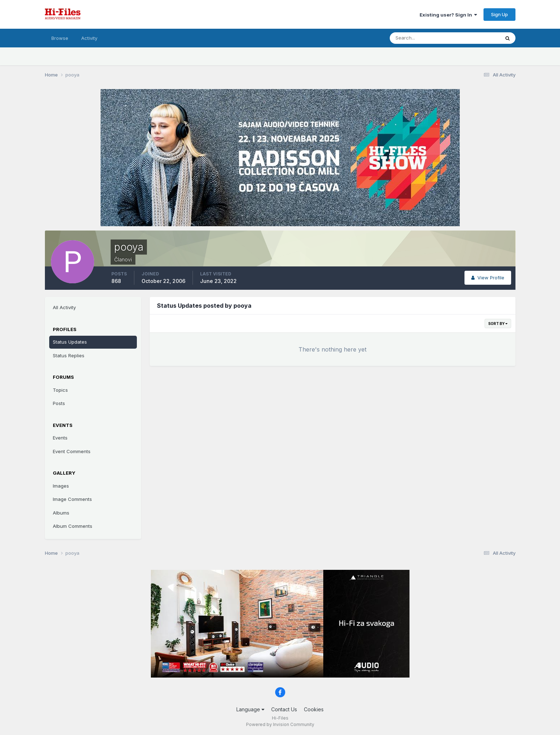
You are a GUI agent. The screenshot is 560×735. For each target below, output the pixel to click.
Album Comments (73, 526)
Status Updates (70, 342)
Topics (60, 390)
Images (61, 486)
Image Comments (72, 499)
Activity (89, 38)
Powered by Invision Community (280, 724)
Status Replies (69, 355)
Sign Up (499, 14)
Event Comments (72, 451)
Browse (60, 38)
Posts (59, 403)
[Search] (421, 38)
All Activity (64, 307)
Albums (61, 513)
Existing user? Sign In (448, 15)
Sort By (498, 324)
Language (250, 709)
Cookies (314, 709)
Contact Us (284, 709)
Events (60, 438)
